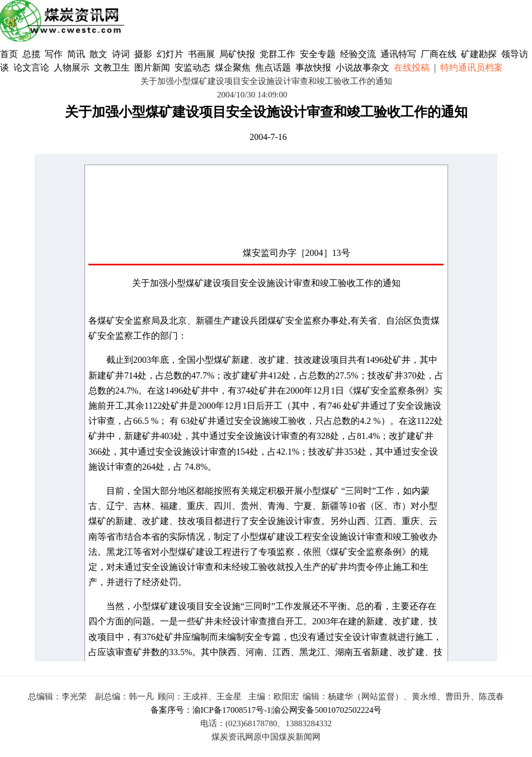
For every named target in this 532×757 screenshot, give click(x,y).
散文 (100, 54)
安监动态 (192, 67)
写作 (54, 54)
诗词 (122, 54)
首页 (9, 54)
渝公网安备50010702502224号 (327, 710)
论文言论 (31, 67)
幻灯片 (170, 54)
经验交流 (358, 54)
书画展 (201, 54)
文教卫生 (112, 67)
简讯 (76, 54)
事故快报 (313, 67)
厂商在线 (439, 54)
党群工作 (277, 54)
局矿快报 (237, 54)
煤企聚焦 (233, 67)
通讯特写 (398, 54)
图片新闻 (152, 67)
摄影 (144, 54)
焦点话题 (273, 67)
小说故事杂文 (362, 67)
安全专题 (318, 54)
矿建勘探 (479, 54)
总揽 (31, 54)
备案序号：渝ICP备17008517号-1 (211, 710)
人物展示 (72, 67)
